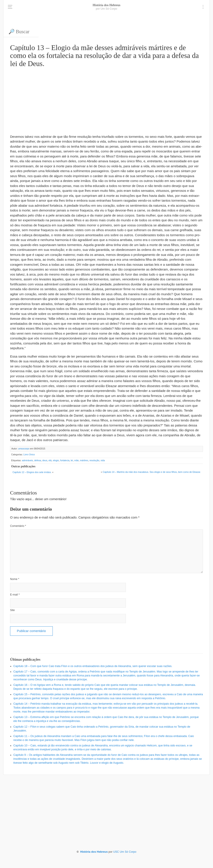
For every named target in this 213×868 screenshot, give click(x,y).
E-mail (15, 595)
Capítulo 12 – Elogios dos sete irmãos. (32, 472)
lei (72, 460)
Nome (15, 579)
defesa (38, 460)
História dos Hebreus (106, 5)
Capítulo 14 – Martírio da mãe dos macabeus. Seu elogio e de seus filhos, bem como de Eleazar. (152, 472)
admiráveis (27, 460)
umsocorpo (24, 449)
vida (103, 460)
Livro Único (29, 455)
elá (50, 460)
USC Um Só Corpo (125, 852)
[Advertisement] (106, 100)
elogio (56, 460)
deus (45, 460)
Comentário (18, 526)
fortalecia (65, 460)
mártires (84, 460)
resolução (94, 460)
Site (12, 610)
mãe (76, 460)
